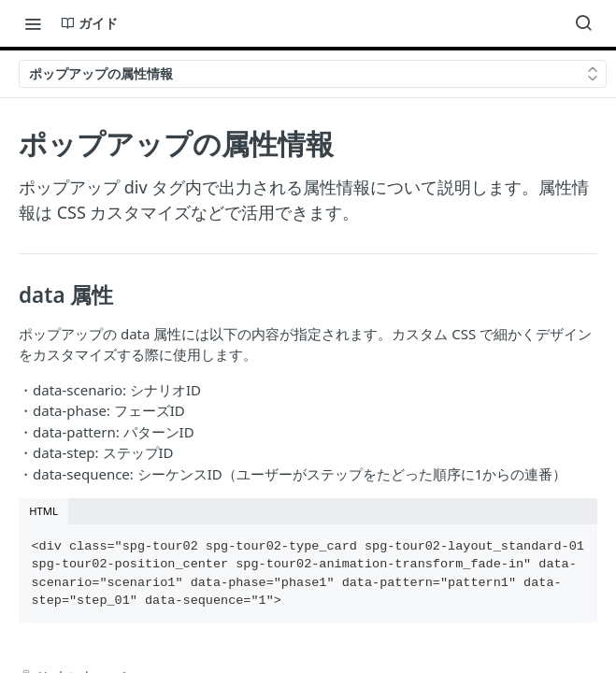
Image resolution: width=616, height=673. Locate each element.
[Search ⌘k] (583, 23)
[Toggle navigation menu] (33, 23)
